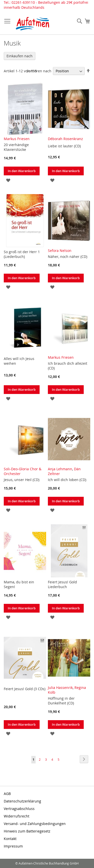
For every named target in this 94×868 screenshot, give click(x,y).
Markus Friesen (17, 139)
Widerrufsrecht (17, 816)
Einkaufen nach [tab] (20, 56)
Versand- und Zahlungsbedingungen (35, 824)
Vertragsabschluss (19, 809)
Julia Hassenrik (60, 688)
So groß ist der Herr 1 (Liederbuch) (22, 254)
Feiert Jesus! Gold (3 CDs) (25, 689)
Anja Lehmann (60, 469)
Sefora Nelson (60, 251)
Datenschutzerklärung (22, 801)
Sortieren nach (39, 71)
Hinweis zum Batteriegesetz (27, 831)
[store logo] (33, 24)
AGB (7, 794)
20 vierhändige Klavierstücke (16, 147)
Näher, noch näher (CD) (68, 257)
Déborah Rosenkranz (65, 139)
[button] (8, 180)
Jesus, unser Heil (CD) (22, 480)
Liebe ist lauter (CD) (64, 146)
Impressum (13, 846)
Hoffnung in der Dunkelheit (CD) (61, 701)
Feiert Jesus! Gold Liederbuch (62, 584)
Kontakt (10, 839)
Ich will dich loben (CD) (67, 480)
